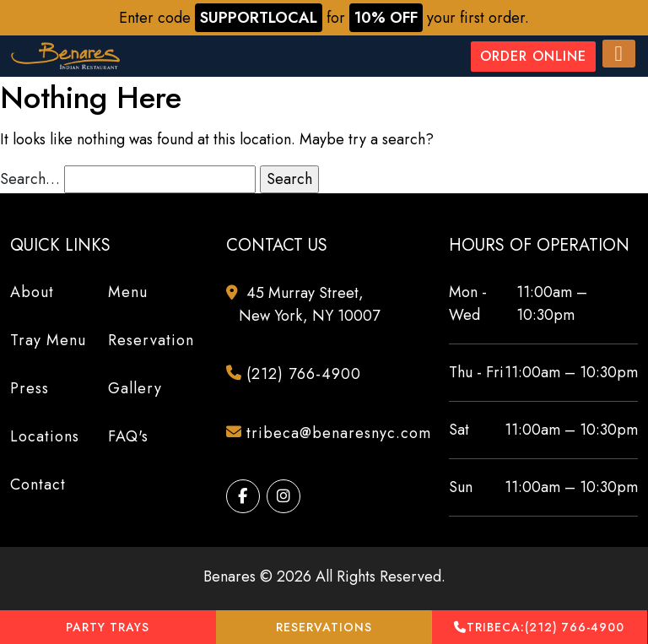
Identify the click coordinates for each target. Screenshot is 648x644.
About (32, 292)
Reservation (151, 340)
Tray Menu (48, 340)
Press (30, 388)
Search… (30, 179)
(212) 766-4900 (539, 628)
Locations (45, 436)
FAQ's (128, 436)
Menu (128, 292)
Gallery (135, 388)
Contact (38, 484)
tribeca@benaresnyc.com (330, 434)
